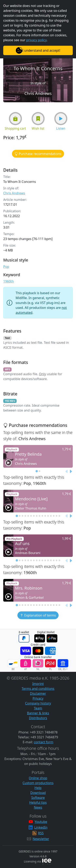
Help (38, 788)
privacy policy (36, 40)
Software (38, 798)
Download (38, 793)
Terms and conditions (38, 689)
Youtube (41, 822)
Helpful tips (38, 802)
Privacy (38, 698)
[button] (15, 119)
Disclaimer (38, 693)
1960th (9, 281)
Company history (38, 703)
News (38, 807)
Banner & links (38, 713)
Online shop (38, 778)
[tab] (37, 471)
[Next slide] (71, 471)
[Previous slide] (67, 471)
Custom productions (38, 783)
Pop (6, 267)
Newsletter (41, 839)
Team (38, 708)
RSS (41, 833)
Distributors (38, 718)
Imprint (38, 684)
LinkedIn (41, 827)
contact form (44, 742)
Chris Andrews (14, 193)
